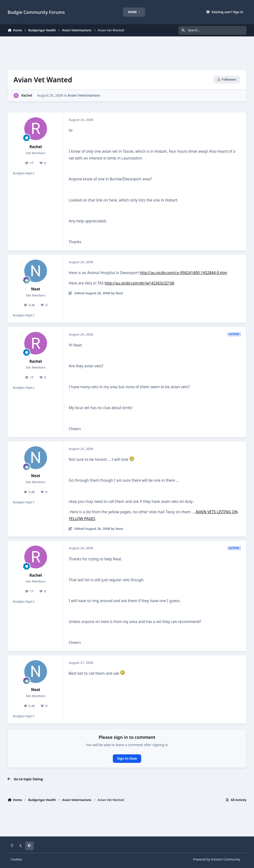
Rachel (27, 95)
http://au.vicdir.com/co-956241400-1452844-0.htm (183, 273)
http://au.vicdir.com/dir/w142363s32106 (139, 283)
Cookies (16, 859)
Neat (36, 289)
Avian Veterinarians (84, 95)
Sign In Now (127, 758)
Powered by (217, 859)
